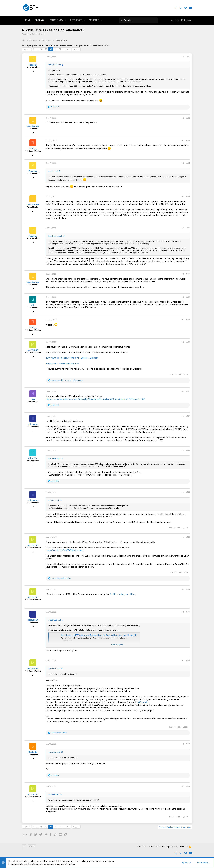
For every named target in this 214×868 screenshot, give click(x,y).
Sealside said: (54, 794)
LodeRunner (33, 126)
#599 (188, 744)
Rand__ (33, 149)
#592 (188, 416)
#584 (188, 163)
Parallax (33, 65)
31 (55, 49)
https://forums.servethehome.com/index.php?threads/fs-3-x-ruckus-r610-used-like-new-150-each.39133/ (95, 399)
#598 (188, 660)
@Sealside (143, 702)
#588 (188, 297)
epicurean (33, 424)
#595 (188, 537)
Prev (28, 49)
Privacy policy (167, 847)
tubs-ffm (33, 458)
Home (182, 847)
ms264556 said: (55, 65)
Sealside (33, 752)
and (61, 578)
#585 (188, 196)
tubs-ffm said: (54, 500)
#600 (188, 786)
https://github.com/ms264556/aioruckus (65, 550)
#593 (188, 450)
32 (60, 49)
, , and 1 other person (67, 380)
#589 (188, 319)
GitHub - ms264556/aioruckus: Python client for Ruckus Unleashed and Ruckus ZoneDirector (104, 635)
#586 (188, 228)
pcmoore (28, 34)
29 (46, 49)
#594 (188, 492)
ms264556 (33, 350)
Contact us (142, 847)
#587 (188, 274)
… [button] (37, 49)
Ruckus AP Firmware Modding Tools (63, 363)
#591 (188, 391)
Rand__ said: (53, 171)
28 (41, 49)
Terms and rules (154, 847)
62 (68, 49)
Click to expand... (118, 645)
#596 (188, 589)
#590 (188, 342)
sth (33, 305)
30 (51, 49)
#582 (188, 118)
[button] (46, 20)
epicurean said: (54, 458)
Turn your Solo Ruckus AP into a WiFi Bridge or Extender (72, 358)
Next (75, 49)
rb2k (33, 399)
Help (176, 847)
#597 (188, 612)
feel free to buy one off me (123, 594)
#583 (188, 140)
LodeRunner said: (55, 236)
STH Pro (32, 847)
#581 (188, 57)
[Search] (137, 20)
